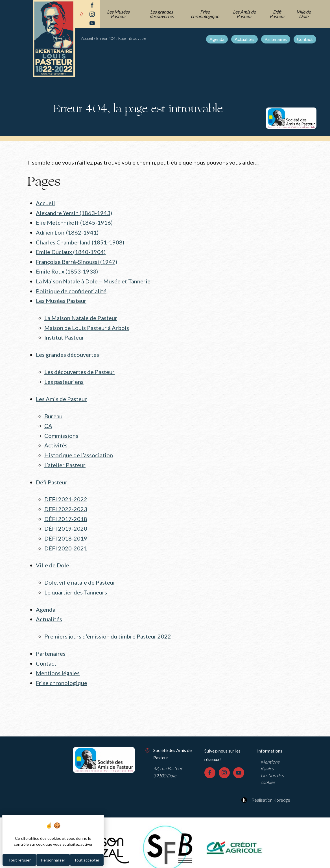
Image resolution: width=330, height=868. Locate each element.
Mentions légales (58, 663)
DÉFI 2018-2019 (66, 531)
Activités (56, 440)
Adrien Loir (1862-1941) (67, 231)
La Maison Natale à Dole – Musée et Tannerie (93, 279)
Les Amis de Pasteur (245, 14)
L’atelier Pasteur (65, 459)
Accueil (87, 38)
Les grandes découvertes (162, 14)
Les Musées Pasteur (119, 14)
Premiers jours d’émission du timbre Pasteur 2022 (108, 628)
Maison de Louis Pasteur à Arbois (87, 325)
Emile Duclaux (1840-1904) (71, 251)
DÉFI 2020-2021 (66, 541)
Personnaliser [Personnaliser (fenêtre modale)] (53, 860)
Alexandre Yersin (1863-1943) (74, 213)
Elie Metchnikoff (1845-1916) (74, 222)
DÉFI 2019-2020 (66, 522)
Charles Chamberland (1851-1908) (80, 241)
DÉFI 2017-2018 (66, 512)
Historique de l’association (79, 450)
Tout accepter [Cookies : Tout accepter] (87, 860)
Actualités (245, 39)
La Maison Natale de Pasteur (81, 315)
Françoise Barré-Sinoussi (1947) (77, 260)
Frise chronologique (205, 14)
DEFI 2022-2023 (66, 502)
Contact (305, 39)
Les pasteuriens (64, 378)
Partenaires (276, 39)
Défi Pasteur (277, 14)
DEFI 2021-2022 (66, 493)
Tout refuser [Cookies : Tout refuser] (19, 860)
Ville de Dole (304, 14)
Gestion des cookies (272, 768)
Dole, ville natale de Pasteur (80, 574)
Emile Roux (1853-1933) (67, 270)
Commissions (61, 430)
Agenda (217, 39)
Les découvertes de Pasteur (79, 368)
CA (48, 421)
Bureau (53, 412)
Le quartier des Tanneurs (76, 584)
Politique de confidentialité (71, 289)
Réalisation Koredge (265, 790)
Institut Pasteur (64, 334)
